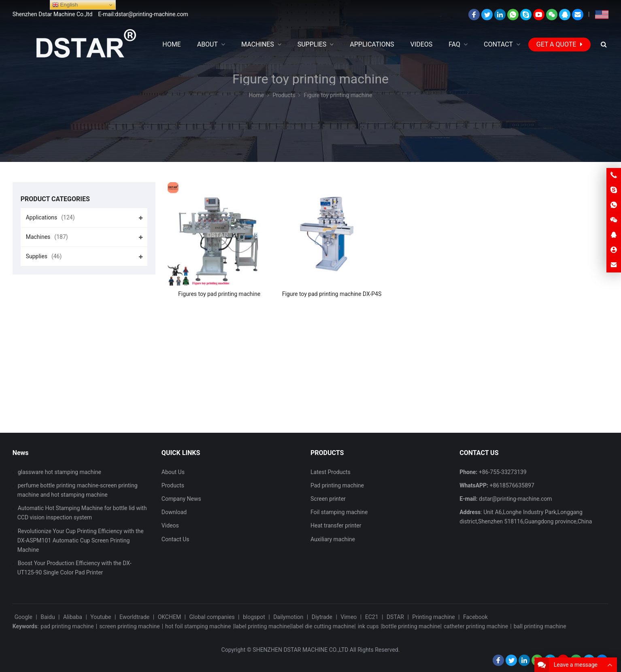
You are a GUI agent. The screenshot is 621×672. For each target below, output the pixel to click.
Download (174, 512)
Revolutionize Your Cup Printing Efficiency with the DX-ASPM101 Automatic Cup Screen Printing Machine (81, 540)
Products (173, 485)
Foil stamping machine (339, 512)
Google (23, 617)
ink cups (368, 626)
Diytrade (322, 617)
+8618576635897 (512, 485)
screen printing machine (130, 626)
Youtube (101, 617)
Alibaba (73, 617)
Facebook (475, 617)
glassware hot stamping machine (60, 472)
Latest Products (331, 472)
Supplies (44, 256)
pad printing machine (67, 626)
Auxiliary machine (333, 539)
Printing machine (433, 617)
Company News (181, 499)
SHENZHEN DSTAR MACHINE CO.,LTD (300, 650)
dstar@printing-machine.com (516, 499)
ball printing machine (540, 626)
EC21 (372, 617)
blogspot (254, 617)
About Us (173, 472)
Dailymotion (288, 617)
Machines (47, 237)
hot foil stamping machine (198, 626)
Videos (170, 525)
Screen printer (328, 499)
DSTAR (395, 617)
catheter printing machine (476, 626)
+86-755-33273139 (503, 472)
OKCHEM (169, 617)
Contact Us (175, 539)
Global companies (212, 617)
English (65, 5)
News (21, 453)
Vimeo (349, 617)
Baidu (48, 617)
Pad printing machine (337, 485)
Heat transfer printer (336, 525)
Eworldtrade (134, 617)
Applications (50, 217)
